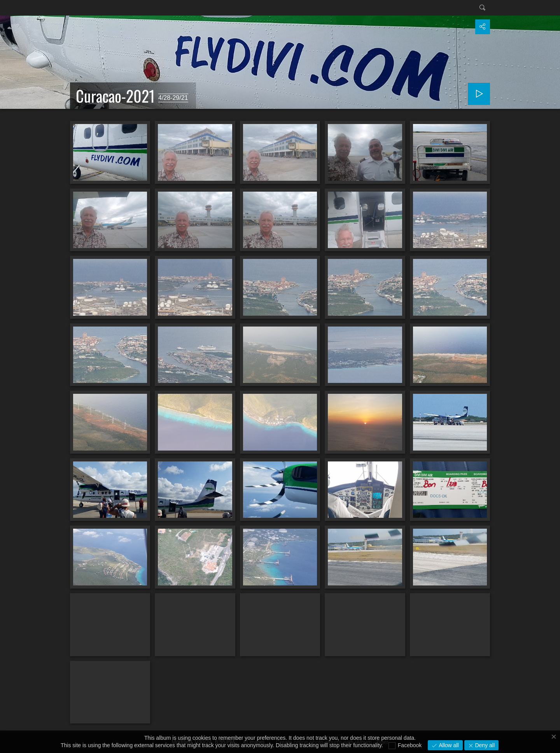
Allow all (448, 745)
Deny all (484, 745)
